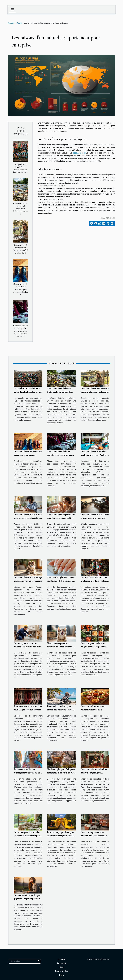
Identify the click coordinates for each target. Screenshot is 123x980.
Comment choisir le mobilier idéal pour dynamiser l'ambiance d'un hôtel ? (95, 455)
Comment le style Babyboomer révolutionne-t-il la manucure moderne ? (61, 581)
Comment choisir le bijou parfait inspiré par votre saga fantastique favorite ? (20, 331)
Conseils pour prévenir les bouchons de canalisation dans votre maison (27, 647)
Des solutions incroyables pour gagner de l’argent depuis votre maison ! (27, 899)
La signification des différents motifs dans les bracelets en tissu (20, 168)
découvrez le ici (79, 153)
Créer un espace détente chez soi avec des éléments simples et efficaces (28, 836)
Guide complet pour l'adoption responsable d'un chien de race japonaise (61, 773)
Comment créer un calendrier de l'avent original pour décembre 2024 (94, 773)
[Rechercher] (25, 961)
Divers (19, 23)
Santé (61, 967)
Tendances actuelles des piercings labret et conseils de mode (27, 773)
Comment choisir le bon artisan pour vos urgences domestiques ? (28, 518)
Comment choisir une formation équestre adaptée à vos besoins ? (20, 249)
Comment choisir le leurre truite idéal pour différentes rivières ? (20, 209)
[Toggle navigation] (12, 10)
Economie (61, 959)
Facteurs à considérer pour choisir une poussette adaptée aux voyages (60, 710)
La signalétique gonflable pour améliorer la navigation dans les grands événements (61, 836)
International (62, 963)
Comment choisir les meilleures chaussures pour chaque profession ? (20, 289)
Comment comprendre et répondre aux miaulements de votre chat (60, 647)
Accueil (11, 23)
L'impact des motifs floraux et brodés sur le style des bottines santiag (94, 581)
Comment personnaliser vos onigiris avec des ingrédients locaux (93, 647)
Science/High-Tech (61, 971)
